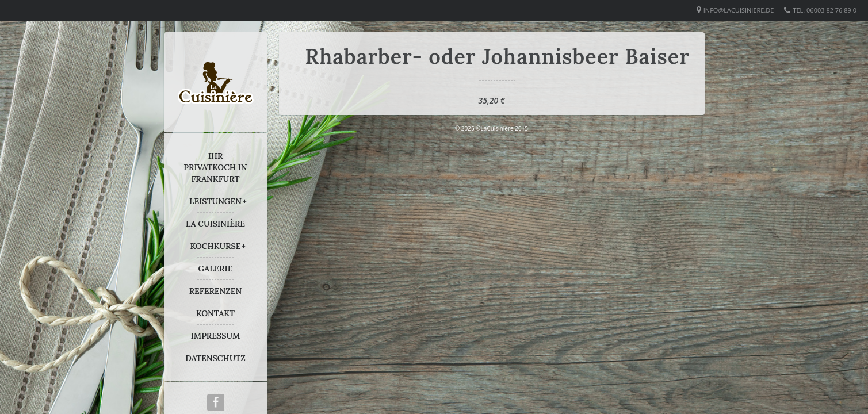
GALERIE (216, 269)
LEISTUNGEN (215, 201)
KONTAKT (215, 313)
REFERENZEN (215, 291)
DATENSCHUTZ (215, 358)
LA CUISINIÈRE (215, 224)
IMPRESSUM (216, 336)
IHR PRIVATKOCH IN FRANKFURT (215, 167)
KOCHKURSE (216, 246)
